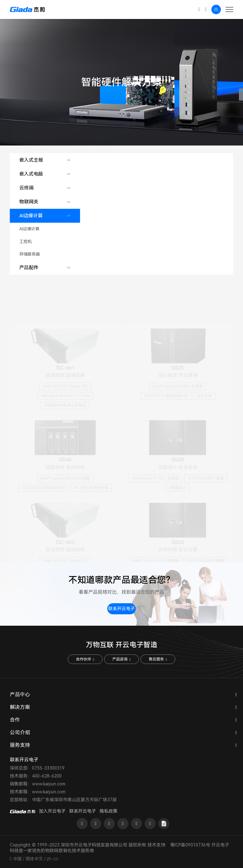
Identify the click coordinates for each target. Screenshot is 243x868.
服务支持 (20, 745)
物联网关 (29, 202)
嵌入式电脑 (31, 174)
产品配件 (29, 268)
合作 (15, 720)
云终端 (26, 188)
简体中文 (34, 859)
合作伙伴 (85, 659)
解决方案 (20, 707)
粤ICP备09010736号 (190, 845)
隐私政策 (109, 811)
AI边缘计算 (31, 216)
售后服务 (158, 659)
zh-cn (52, 859)
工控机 (25, 242)
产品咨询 (121, 659)
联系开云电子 (121, 609)
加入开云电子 (52, 811)
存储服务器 (30, 254)
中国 (17, 859)
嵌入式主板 (31, 160)
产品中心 (20, 694)
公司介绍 (20, 732)
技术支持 (156, 845)
